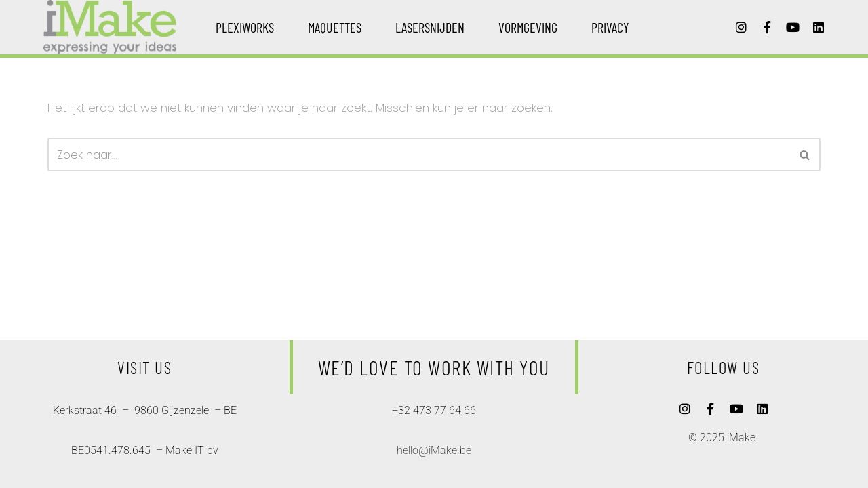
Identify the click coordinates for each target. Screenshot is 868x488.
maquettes (335, 27)
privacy (610, 27)
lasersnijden (430, 27)
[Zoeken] (419, 155)
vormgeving (528, 27)
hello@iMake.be (434, 450)
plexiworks (245, 27)
